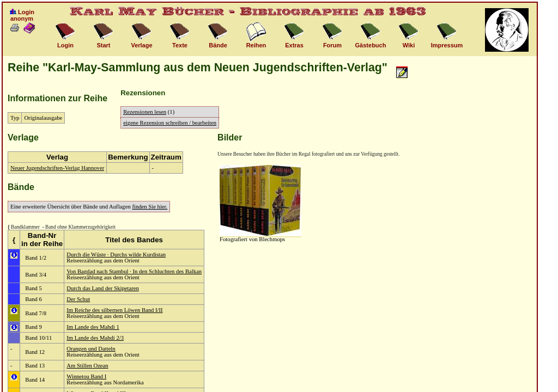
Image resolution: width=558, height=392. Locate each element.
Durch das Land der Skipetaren (103, 288)
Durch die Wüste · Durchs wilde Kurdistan (116, 255)
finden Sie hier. (150, 207)
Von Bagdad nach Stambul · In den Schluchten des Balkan (134, 271)
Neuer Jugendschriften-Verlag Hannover (57, 168)
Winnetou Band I (86, 376)
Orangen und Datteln (91, 349)
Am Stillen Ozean (87, 366)
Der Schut (78, 299)
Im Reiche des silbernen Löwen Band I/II (114, 310)
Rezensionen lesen (145, 112)
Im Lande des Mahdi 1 (93, 327)
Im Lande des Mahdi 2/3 (95, 338)
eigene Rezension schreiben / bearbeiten (170, 123)
